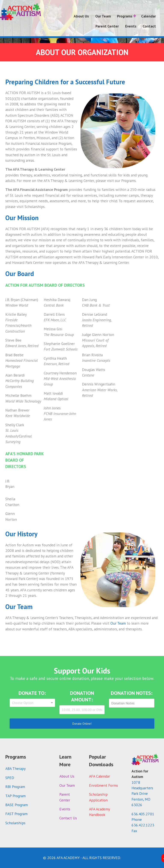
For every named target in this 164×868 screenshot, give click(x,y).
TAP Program (15, 796)
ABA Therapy (15, 768)
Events (65, 809)
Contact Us (68, 818)
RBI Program (15, 787)
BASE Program (17, 805)
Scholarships (15, 823)
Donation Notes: (132, 693)
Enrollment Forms (103, 785)
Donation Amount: (82, 696)
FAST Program (16, 814)
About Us (67, 776)
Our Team (118, 623)
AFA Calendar (100, 776)
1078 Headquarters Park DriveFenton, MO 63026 (142, 794)
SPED (10, 778)
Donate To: (32, 693)
